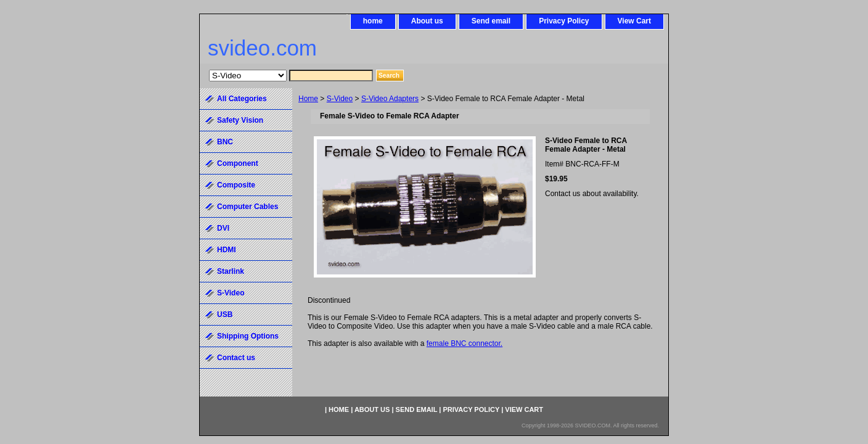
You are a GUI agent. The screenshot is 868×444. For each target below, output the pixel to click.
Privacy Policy (564, 21)
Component (238, 163)
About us (427, 21)
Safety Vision (240, 120)
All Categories (242, 99)
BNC (225, 142)
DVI (223, 228)
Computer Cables (248, 207)
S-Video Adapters (390, 99)
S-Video (340, 99)
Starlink (231, 271)
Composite (236, 185)
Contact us (236, 358)
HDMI (227, 250)
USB (225, 314)
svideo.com (262, 48)
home (373, 21)
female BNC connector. (465, 343)
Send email (491, 21)
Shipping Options (248, 336)
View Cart (634, 21)
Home (308, 99)
